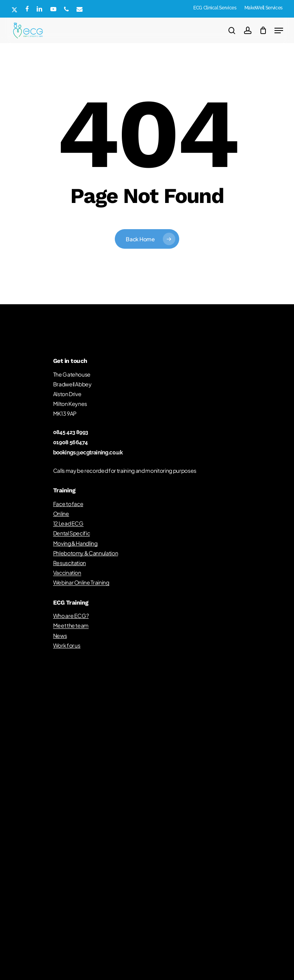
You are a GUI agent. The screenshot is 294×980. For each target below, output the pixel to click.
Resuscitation (70, 563)
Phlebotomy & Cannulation (86, 553)
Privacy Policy (113, 877)
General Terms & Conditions (122, 853)
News (60, 635)
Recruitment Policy (229, 853)
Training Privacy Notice (66, 853)
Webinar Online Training (81, 582)
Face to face (68, 504)
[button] (279, 31)
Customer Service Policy (196, 865)
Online (61, 513)
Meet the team (71, 625)
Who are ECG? (71, 616)
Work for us (67, 645)
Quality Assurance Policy (180, 853)
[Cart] (263, 31)
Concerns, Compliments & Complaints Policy (120, 865)
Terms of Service (179, 877)
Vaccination (67, 573)
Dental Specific (72, 533)
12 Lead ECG (68, 523)
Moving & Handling (75, 543)
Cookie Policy (145, 877)
